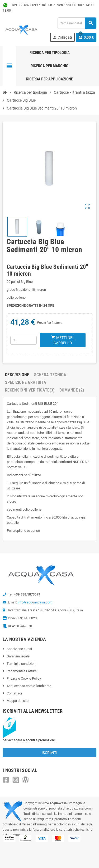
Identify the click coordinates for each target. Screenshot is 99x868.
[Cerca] (77, 23)
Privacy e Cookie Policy (24, 678)
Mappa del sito (18, 701)
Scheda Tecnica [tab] (50, 375)
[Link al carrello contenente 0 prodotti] (86, 37)
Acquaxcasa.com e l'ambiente (29, 686)
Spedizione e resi (19, 649)
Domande (72, 390)
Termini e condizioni (21, 664)
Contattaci (14, 693)
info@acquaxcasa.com (35, 602)
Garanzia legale (18, 656)
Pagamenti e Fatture (22, 671)
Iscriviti (49, 753)
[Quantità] (23, 340)
